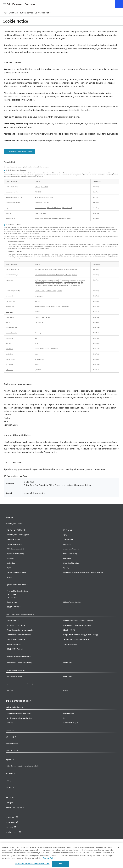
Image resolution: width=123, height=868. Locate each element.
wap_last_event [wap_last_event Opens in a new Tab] (66, 275)
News (7, 781)
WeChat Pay (11, 563)
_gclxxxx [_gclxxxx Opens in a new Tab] (53, 280)
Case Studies (10, 730)
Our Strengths (10, 773)
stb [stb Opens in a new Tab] (82, 282)
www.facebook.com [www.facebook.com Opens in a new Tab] (12, 328)
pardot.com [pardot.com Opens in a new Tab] (9, 349)
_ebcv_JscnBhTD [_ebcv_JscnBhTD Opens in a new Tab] (50, 282)
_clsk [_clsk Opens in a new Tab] (36, 280)
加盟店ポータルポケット (70, 630)
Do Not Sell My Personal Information (20, 151)
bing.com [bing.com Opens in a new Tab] (9, 343)
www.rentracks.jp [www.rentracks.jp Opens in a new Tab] (11, 333)
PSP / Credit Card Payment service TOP (21, 13)
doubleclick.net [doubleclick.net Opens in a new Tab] (10, 359)
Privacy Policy (10, 817)
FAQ (64, 718)
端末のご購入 (12, 595)
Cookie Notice (11, 822)
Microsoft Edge (11, 425)
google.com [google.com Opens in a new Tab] (9, 338)
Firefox (7, 418)
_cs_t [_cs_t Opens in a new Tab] (46, 269)
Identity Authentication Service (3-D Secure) (78, 620)
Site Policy (9, 827)
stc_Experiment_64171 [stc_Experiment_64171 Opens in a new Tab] (56, 284)
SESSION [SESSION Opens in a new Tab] (37, 187)
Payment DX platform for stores (17, 591)
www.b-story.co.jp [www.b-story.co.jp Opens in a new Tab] (11, 218)
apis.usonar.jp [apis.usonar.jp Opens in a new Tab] (10, 301)
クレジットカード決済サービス (16, 530)
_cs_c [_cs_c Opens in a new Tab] (64, 280)
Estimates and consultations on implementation (23, 766)
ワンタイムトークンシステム (16, 625)
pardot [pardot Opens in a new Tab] (51, 269)
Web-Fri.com (67, 663)
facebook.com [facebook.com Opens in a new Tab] (10, 354)
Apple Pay (10, 558)
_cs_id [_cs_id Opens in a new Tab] (68, 280)
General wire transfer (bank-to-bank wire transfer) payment (83, 572)
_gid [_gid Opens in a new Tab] (58, 280)
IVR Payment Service (14, 644)
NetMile (9, 577)
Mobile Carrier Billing (70, 554)
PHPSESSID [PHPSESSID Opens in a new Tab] (38, 192)
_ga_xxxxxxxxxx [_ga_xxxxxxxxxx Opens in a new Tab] (46, 280)
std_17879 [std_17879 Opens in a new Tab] (74, 284)
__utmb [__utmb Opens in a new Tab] (43, 291)
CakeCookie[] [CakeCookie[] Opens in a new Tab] (39, 203)
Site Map (9, 787)
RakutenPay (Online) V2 (71, 563)
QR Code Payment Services (72, 602)
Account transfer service (71, 549)
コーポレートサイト (12, 832)
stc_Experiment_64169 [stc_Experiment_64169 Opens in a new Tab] (42, 284)
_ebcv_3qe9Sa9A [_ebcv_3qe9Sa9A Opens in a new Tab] (40, 282)
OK (61, 864)
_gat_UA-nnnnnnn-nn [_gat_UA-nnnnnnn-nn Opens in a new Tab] (70, 282)
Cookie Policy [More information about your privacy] (49, 858)
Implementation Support (14, 707)
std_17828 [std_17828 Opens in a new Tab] (67, 284)
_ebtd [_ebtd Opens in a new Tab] (58, 282)
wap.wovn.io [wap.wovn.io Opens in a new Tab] (10, 296)
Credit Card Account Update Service (19, 635)
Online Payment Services (14, 524)
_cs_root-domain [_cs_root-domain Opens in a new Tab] (76, 280)
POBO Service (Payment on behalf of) (19, 663)
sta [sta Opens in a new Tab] (79, 282)
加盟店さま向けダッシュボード (16, 649)
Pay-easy (66, 568)
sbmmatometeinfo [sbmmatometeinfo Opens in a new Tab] (41, 275)
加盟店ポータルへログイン (14, 808)
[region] (61, 856)
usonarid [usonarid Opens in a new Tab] (75, 275)
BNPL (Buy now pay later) (15, 549)
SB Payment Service (19, 5)
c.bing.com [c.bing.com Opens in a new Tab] (9, 312)
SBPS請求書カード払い (14, 676)
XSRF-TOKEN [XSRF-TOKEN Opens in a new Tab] (44, 187)
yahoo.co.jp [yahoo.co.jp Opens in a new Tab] (9, 370)
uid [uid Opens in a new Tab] (61, 280)
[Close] (119, 848)
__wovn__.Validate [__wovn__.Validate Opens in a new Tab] (41, 208)
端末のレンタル (13, 598)
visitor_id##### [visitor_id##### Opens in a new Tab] (58, 269)
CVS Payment (67, 530)
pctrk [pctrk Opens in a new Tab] (36, 197)
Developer (9, 803)
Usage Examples (68, 713)
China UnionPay (68, 539)
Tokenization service (70, 644)
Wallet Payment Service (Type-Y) (18, 535)
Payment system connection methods (18, 684)
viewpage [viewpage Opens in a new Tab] (45, 285)
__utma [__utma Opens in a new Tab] (37, 291)
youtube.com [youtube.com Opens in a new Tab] (10, 317)
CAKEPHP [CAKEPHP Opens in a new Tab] (46, 203)
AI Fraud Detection (13, 620)
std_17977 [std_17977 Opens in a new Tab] (38, 285)
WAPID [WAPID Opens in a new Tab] (61, 285)
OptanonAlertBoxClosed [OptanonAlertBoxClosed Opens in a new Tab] (54, 208)
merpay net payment (14, 539)
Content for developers (71, 723)
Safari (6, 421)
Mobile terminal (12, 602)
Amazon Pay (67, 544)
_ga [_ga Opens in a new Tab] (40, 280)
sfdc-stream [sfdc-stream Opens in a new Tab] (49, 197)
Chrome (7, 414)
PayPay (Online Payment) (15, 554)
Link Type (10, 690)
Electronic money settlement (17, 572)
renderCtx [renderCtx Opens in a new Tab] (42, 197)
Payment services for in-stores (16, 585)
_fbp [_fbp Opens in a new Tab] (62, 282)
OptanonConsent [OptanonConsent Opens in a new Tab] (67, 208)
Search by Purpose (12, 750)
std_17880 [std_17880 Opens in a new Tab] (81, 284)
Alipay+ (65, 535)
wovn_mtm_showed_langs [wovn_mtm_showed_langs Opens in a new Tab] (72, 285)
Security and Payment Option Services (19, 614)
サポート (8, 798)
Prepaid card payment (14, 544)
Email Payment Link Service (16, 639)
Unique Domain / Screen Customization (20, 630)
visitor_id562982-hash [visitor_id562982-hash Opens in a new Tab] (70, 269)
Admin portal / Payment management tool (77, 625)
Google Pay (67, 558)
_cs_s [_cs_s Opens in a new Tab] (84, 280)
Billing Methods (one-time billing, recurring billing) (80, 635)
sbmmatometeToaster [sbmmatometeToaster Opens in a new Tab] (54, 275)
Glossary (10, 723)
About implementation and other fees (19, 718)
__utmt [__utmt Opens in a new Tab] (54, 291)
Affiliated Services (12, 744)
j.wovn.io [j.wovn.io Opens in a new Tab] (9, 213)
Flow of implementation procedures (19, 713)
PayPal (9, 568)
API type (65, 690)
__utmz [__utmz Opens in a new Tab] (59, 291)
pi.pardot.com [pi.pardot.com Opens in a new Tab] (10, 307)
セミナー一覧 (10, 737)
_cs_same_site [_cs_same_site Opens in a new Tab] (39, 269)
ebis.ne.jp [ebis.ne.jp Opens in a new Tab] (9, 322)
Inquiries (9, 760)
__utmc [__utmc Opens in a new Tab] (48, 291)
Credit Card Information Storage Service (77, 639)
